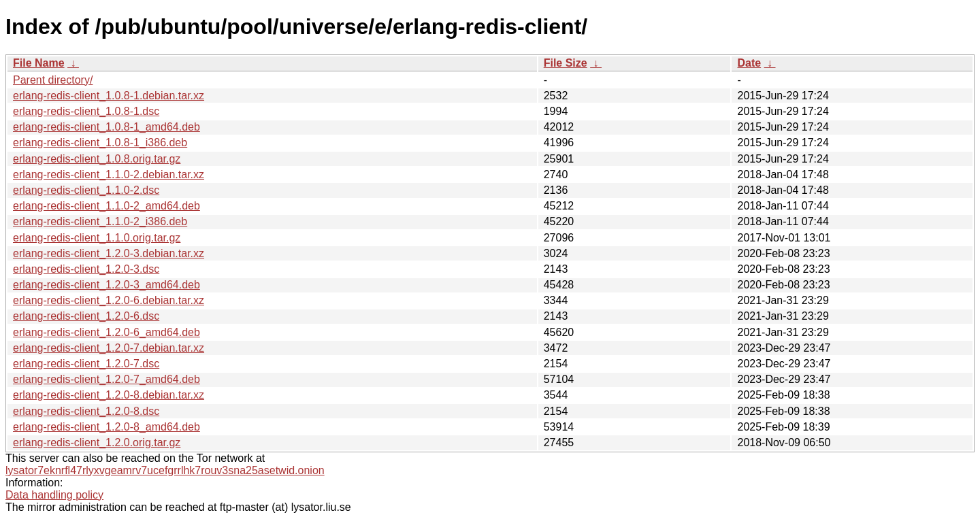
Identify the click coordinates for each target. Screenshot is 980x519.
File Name (39, 63)
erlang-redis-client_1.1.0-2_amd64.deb (107, 206)
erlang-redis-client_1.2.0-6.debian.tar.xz (109, 300)
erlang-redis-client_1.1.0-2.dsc (86, 190)
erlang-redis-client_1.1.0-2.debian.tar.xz (109, 174)
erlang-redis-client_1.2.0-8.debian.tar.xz (109, 395)
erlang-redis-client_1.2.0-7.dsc (86, 364)
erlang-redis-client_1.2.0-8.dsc (86, 411)
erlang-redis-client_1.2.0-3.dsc (86, 269)
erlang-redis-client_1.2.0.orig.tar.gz (97, 442)
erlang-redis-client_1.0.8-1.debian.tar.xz (109, 96)
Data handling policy (54, 495)
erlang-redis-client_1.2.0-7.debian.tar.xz (109, 348)
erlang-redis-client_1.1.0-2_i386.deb (100, 221)
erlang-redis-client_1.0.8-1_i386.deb (100, 143)
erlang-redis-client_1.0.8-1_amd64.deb (107, 127)
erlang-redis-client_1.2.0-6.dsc (86, 316)
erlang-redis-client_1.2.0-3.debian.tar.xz (109, 253)
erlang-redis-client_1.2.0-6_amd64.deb (107, 332)
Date (749, 63)
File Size (566, 63)
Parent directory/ (53, 80)
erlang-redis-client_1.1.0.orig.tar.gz (97, 238)
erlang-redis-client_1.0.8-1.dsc (86, 111)
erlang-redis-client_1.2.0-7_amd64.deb (107, 379)
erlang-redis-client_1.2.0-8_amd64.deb (107, 427)
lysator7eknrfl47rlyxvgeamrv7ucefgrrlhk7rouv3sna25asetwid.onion (165, 470)
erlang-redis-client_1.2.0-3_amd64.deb (107, 285)
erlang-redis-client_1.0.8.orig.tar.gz (97, 159)
